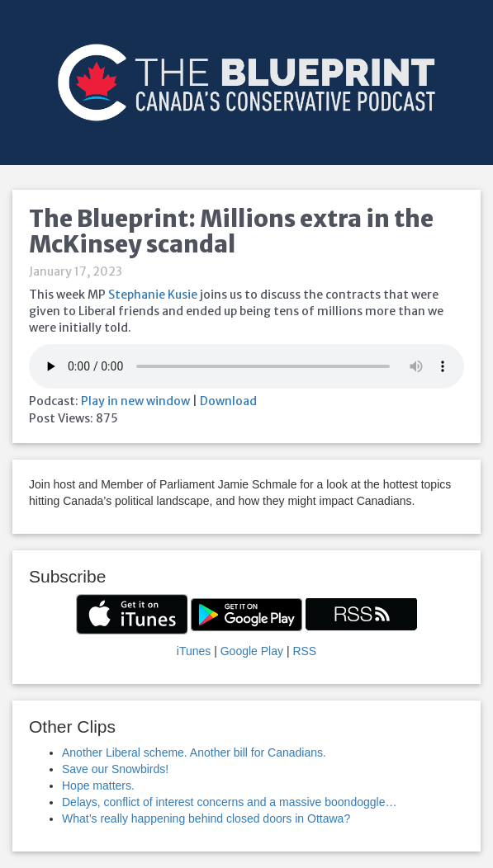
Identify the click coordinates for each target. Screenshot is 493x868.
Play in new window (135, 401)
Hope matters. (98, 785)
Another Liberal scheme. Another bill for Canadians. (194, 752)
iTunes (194, 651)
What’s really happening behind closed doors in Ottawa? (206, 818)
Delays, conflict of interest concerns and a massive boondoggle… (229, 802)
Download (228, 401)
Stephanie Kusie (153, 295)
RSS (304, 651)
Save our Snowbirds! (115, 769)
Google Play (252, 651)
